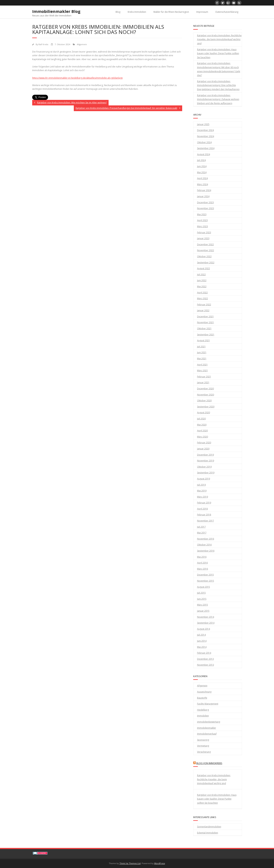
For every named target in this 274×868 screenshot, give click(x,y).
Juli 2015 (201, 593)
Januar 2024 (203, 196)
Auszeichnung (204, 692)
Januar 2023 (203, 238)
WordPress (160, 863)
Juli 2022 (201, 274)
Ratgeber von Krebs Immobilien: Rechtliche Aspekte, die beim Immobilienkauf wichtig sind (219, 39)
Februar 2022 (204, 305)
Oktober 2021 (204, 328)
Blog (118, 12)
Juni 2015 (202, 599)
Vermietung (203, 746)
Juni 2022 (202, 280)
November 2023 (206, 208)
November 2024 (206, 136)
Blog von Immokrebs (209, 763)
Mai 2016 (202, 557)
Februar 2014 (204, 653)
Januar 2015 (203, 611)
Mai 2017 (202, 533)
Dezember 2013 (205, 659)
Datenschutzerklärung (227, 12)
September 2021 (206, 335)
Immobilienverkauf (207, 734)
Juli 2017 (201, 527)
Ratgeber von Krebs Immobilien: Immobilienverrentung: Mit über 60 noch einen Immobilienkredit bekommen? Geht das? (219, 69)
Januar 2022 (203, 310)
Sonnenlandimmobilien (209, 827)
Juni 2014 (202, 641)
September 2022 (206, 263)
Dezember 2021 (205, 317)
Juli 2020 (201, 419)
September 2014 (206, 623)
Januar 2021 (203, 382)
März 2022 (203, 298)
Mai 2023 (202, 214)
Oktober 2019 (204, 467)
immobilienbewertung (209, 722)
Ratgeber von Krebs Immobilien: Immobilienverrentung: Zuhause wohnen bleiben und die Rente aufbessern (218, 99)
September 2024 (206, 148)
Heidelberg (203, 710)
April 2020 (202, 431)
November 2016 (206, 539)
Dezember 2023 (205, 202)
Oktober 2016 (204, 545)
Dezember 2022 (205, 244)
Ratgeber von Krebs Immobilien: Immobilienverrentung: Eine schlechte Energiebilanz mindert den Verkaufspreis (218, 85)
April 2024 (202, 178)
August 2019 (204, 479)
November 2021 (206, 322)
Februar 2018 (204, 515)
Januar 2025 (203, 124)
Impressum (202, 12)
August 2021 (204, 340)
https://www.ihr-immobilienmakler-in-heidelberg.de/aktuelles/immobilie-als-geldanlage (77, 78)
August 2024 (204, 154)
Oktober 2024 (204, 142)
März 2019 (203, 497)
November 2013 (206, 665)
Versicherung (204, 752)
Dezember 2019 (205, 455)
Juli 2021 (201, 347)
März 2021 (203, 371)
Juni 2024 (202, 166)
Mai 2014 (202, 647)
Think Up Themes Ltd (130, 863)
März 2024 (203, 184)
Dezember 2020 (205, 389)
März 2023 (203, 226)
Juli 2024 (201, 160)
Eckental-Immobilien (208, 833)
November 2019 (206, 461)
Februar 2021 (204, 377)
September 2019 (206, 473)
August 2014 (204, 629)
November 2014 (206, 617)
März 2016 (203, 569)
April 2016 (202, 563)
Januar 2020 (203, 449)
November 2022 (206, 250)
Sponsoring (203, 740)
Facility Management (208, 704)
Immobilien (203, 716)
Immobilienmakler (207, 728)
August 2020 (204, 413)
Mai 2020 (202, 425)
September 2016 (206, 551)
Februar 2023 (204, 232)
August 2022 (204, 268)
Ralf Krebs (43, 44)
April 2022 (202, 293)
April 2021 (202, 365)
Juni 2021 (202, 352)
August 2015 (204, 587)
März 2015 (203, 605)
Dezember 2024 (205, 130)
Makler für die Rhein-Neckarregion (171, 12)
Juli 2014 (201, 635)
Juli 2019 (201, 485)
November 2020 (206, 395)
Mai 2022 (202, 286)
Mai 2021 (202, 359)
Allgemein (82, 44)
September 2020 (206, 407)
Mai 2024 (202, 172)
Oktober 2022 (204, 256)
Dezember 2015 (205, 575)
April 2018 (202, 509)
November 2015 (206, 581)
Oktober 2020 (204, 401)
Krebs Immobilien (137, 12)
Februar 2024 (204, 190)
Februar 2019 (204, 503)
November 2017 (206, 521)
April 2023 (202, 220)
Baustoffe (202, 698)
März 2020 (203, 437)
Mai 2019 (202, 491)
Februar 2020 (204, 443)
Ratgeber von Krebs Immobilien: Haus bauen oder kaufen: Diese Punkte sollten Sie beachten (218, 53)
